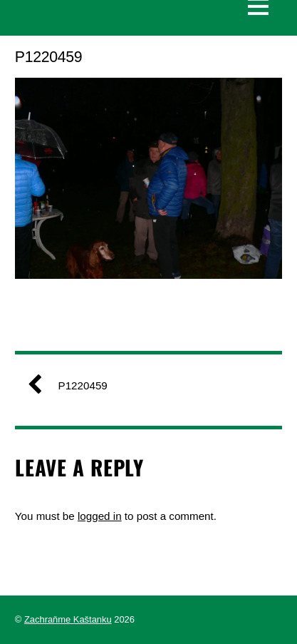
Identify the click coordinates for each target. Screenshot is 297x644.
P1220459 (73, 386)
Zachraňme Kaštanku (68, 619)
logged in (100, 516)
